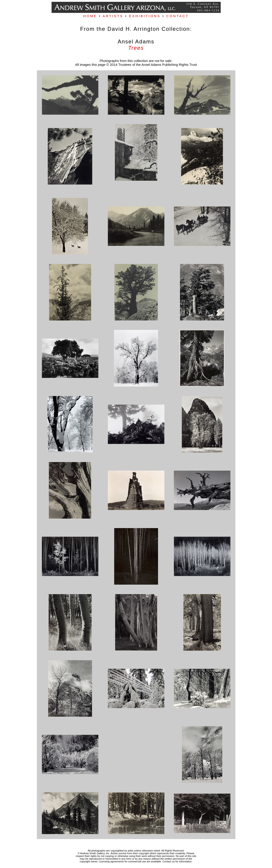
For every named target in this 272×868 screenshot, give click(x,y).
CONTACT (177, 16)
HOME (90, 16)
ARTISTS (113, 16)
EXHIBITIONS (145, 16)
